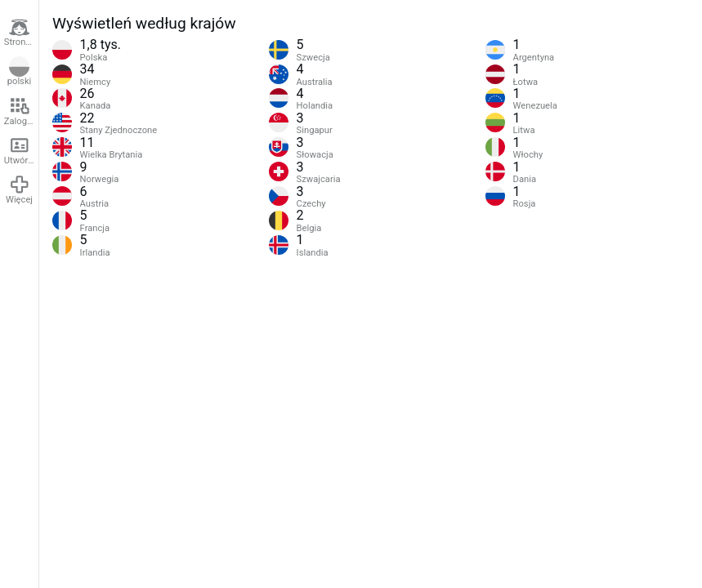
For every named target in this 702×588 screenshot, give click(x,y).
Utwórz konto (21, 150)
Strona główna (21, 33)
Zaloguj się (21, 111)
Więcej (19, 189)
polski (20, 72)
